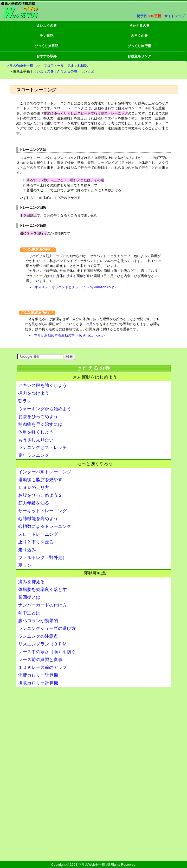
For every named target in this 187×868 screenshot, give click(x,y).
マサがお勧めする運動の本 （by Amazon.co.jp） (70, 335)
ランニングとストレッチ (43, 448)
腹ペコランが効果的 (38, 621)
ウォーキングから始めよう (45, 409)
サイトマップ (175, 16)
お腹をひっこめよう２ (40, 495)
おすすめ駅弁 (47, 56)
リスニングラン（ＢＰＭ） (45, 644)
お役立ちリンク (139, 56)
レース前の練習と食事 (40, 660)
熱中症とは (29, 613)
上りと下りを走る (36, 542)
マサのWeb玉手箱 (20, 66)
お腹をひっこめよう (38, 417)
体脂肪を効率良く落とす (43, 590)
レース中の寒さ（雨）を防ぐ (47, 652)
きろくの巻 (139, 36)
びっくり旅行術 (139, 46)
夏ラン (25, 565)
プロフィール (54, 66)
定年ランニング (34, 455)
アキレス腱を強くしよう (43, 385)
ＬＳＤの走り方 (34, 487)
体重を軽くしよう (36, 432)
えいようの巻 (47, 26)
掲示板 (142, 16)
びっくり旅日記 (46, 46)
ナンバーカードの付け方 (43, 605)
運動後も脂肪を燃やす (40, 480)
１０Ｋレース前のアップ (43, 667)
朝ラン (25, 401)
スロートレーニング (38, 534)
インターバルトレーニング (45, 472)
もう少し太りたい (36, 440)
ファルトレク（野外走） (43, 558)
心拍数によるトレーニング (45, 526)
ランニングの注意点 (38, 636)
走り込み (27, 550)
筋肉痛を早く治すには (40, 424)
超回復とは (29, 597)
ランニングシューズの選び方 (47, 628)
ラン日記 (47, 36)
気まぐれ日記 (78, 66)
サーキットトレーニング (43, 511)
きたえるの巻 (139, 26)
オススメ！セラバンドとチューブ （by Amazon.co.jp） (76, 287)
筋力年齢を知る (34, 503)
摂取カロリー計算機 (38, 683)
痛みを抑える (31, 582)
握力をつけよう (34, 393)
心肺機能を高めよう (38, 519)
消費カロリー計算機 (38, 675)
